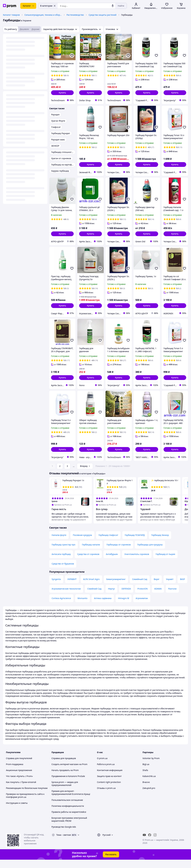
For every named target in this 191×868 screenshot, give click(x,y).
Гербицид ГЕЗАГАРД (135, 543)
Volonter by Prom (151, 767)
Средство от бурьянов (63, 572)
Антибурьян (112, 562)
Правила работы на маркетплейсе (69, 820)
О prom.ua (102, 767)
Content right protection (109, 790)
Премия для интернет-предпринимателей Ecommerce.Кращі (71, 801)
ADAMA (158, 597)
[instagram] (155, 843)
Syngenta (56, 587)
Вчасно (146, 790)
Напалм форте (59, 543)
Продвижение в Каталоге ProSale (68, 784)
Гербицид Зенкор (160, 543)
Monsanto (83, 607)
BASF (182, 587)
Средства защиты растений (103, 15)
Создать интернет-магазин (65, 773)
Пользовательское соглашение (67, 808)
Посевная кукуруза (82, 543)
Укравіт (170, 587)
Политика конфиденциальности (68, 814)
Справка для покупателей (19, 767)
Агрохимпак (142, 607)
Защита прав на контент (109, 784)
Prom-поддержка (15, 773)
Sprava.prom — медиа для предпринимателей (65, 792)
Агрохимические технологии (66, 597)
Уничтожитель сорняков (137, 562)
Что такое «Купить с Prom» (19, 784)
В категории (48, 6)
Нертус (112, 597)
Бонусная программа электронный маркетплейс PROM (69, 828)
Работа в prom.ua (106, 773)
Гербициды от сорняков (119, 553)
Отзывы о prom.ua (106, 796)
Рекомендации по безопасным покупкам (27, 796)
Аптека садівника (103, 607)
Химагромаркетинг (116, 587)
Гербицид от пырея (165, 562)
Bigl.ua (146, 773)
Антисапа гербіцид (61, 562)
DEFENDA (126, 597)
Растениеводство (75, 15)
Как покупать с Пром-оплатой (21, 790)
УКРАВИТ (72, 587)
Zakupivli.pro (149, 796)
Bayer (157, 587)
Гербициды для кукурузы (150, 553)
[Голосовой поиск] (113, 6)
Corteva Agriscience (61, 607)
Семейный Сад (140, 587)
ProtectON (143, 597)
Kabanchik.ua (149, 784)
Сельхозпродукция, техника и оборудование (43, 15)
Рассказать (111, 863)
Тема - (64, 843)
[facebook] (150, 843)
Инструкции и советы (17, 811)
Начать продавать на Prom (65, 779)
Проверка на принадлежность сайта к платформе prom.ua (25, 804)
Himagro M (124, 607)
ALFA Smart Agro (91, 587)
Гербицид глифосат (108, 543)
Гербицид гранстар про (63, 553)
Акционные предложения (19, 779)
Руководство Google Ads (64, 835)
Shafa (145, 779)
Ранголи (172, 597)
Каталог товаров (11, 15)
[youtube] (144, 843)
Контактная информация (110, 779)
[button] (62, 93)
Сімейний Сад (94, 597)
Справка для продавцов (64, 767)
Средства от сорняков (88, 562)
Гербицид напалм (91, 553)
